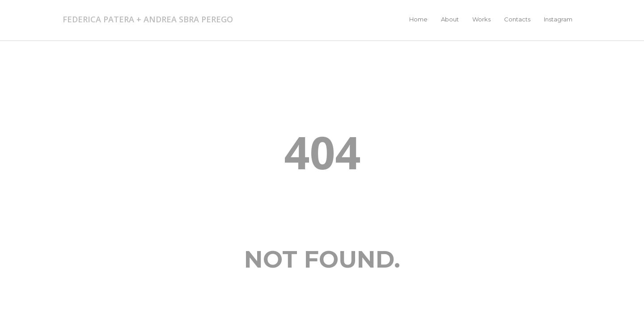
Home (418, 19)
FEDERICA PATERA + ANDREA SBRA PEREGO (148, 19)
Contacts (517, 19)
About (450, 19)
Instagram (558, 19)
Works (481, 19)
